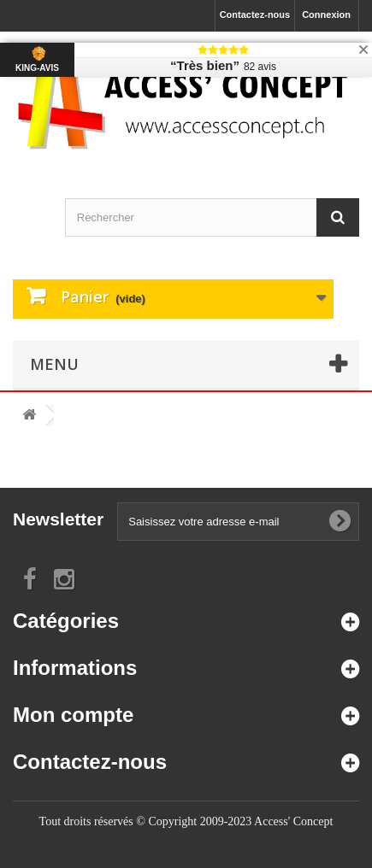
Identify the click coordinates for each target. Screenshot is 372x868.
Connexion (326, 15)
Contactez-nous (255, 15)
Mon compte (73, 715)
